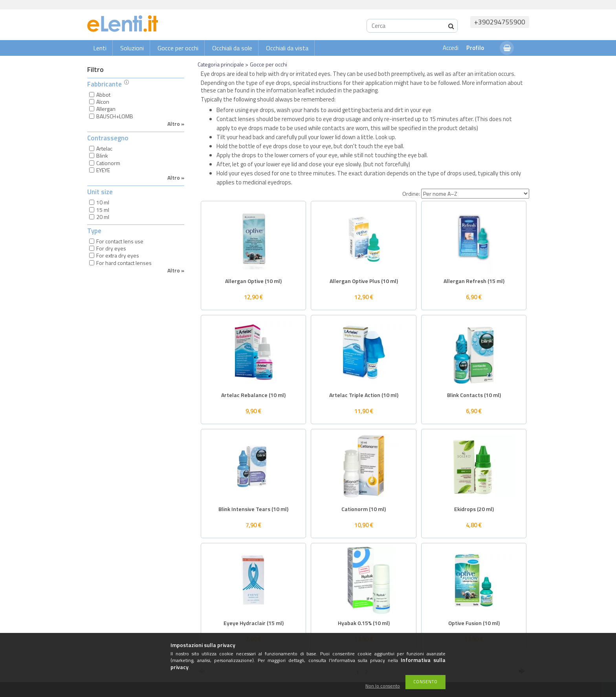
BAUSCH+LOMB (115, 116)
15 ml (103, 210)
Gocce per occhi (178, 48)
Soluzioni (132, 48)
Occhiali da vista (287, 48)
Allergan (106, 109)
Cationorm (108, 163)
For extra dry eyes (118, 255)
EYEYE (103, 170)
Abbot (103, 95)
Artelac (104, 148)
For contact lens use (120, 241)
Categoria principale (221, 64)
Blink (102, 155)
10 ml (103, 202)
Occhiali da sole (232, 48)
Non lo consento (383, 686)
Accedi (451, 48)
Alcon (103, 102)
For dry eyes (111, 248)
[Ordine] (475, 194)
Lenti (100, 48)
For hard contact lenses (124, 263)
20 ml (103, 217)
